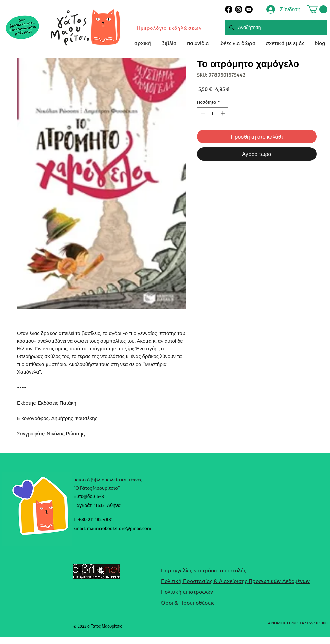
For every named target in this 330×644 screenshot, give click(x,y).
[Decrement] (202, 113)
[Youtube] (249, 9)
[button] (317, 9)
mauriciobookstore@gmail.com (119, 528)
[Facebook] (229, 9)
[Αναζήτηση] (276, 28)
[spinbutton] (213, 113)
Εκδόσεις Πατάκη (57, 403)
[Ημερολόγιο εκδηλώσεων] (170, 28)
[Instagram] (239, 9)
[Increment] (223, 113)
